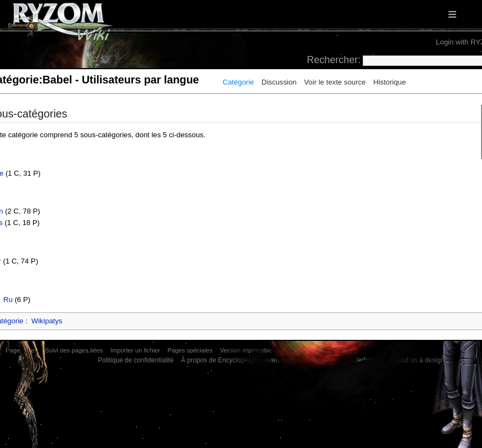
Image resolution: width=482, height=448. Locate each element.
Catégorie (238, 82)
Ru (8, 299)
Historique (389, 82)
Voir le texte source (335, 82)
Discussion (279, 82)
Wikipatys (47, 321)
